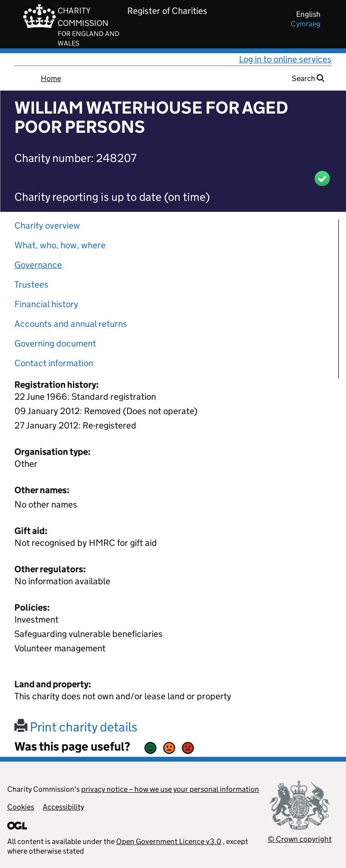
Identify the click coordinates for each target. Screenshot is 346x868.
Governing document (55, 343)
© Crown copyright (300, 839)
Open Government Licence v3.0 (169, 841)
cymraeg (306, 24)
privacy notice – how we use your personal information (170, 789)
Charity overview (47, 226)
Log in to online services (285, 59)
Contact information (54, 363)
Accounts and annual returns (71, 324)
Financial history (46, 304)
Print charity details (76, 727)
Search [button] (308, 78)
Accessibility (63, 807)
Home (51, 78)
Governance (38, 265)
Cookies (21, 807)
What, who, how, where (60, 245)
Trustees (31, 284)
